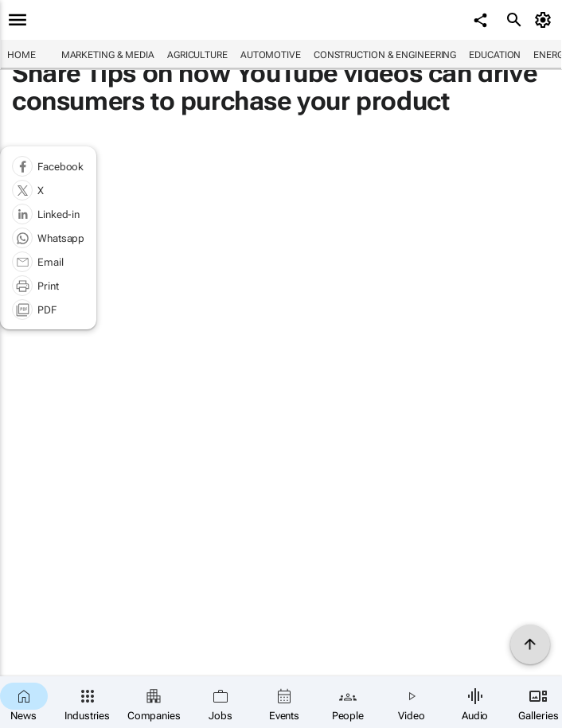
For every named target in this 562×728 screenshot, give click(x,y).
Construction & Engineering (385, 55)
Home (21, 55)
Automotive (271, 55)
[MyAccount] (546, 20)
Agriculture (197, 55)
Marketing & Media (108, 55)
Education (495, 55)
